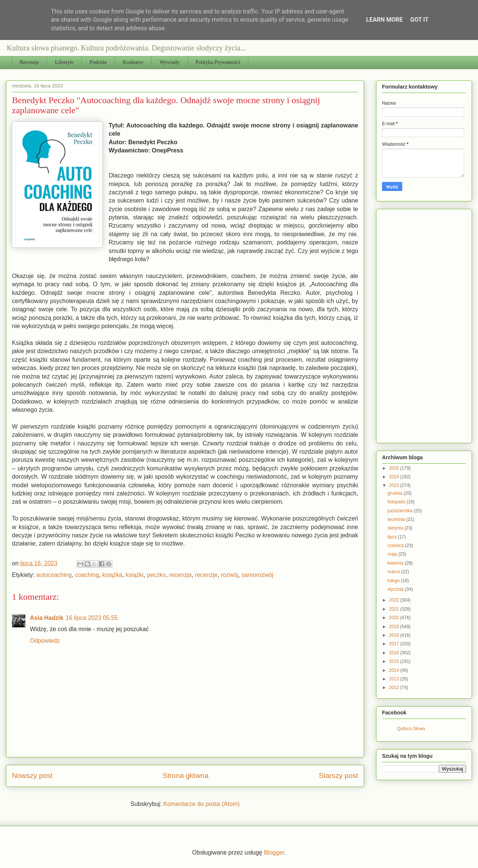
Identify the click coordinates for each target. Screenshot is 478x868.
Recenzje (29, 62)
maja (393, 554)
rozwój (229, 575)
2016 (395, 653)
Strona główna (186, 776)
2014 (395, 670)
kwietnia (396, 563)
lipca (392, 537)
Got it (419, 20)
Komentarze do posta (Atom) (201, 804)
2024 (395, 477)
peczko (156, 575)
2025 (395, 468)
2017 (395, 644)
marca (394, 572)
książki (134, 575)
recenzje (206, 575)
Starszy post (338, 776)
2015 (395, 661)
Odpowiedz (45, 641)
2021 (395, 609)
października (401, 511)
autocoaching (54, 575)
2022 (395, 600)
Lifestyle (64, 62)
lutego (394, 581)
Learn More (384, 20)
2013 (395, 679)
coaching (87, 575)
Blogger (274, 852)
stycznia (396, 589)
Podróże (98, 62)
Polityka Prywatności (218, 62)
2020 (395, 618)
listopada (397, 502)
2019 (395, 627)
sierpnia (396, 528)
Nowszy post (32, 776)
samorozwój (257, 575)
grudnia (395, 493)
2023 (395, 485)
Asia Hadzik (47, 618)
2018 (395, 635)
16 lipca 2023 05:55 (92, 618)
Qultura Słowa (411, 729)
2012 (395, 688)
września (397, 519)
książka (112, 575)
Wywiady (170, 62)
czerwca (396, 546)
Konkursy (133, 62)
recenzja (180, 575)
